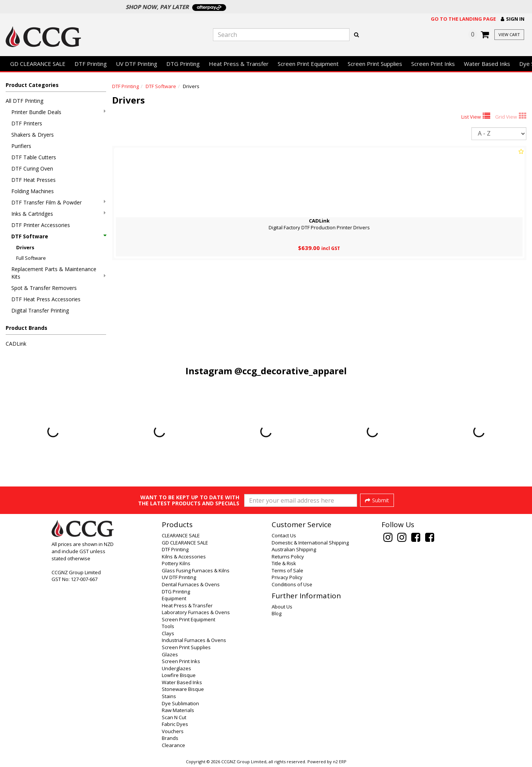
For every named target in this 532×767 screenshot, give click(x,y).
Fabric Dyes (175, 724)
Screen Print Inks (433, 64)
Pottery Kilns (176, 563)
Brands (170, 738)
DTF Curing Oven (32, 168)
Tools (168, 626)
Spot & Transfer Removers (44, 288)
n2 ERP (340, 762)
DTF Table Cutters (34, 157)
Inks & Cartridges (59, 214)
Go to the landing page (463, 19)
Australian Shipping (294, 549)
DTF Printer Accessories (41, 225)
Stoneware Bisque (183, 689)
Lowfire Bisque (179, 675)
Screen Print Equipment (308, 64)
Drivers (25, 247)
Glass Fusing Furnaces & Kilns (196, 570)
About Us (282, 607)
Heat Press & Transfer (239, 64)
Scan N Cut (174, 717)
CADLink (16, 344)
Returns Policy (288, 557)
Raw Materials (178, 710)
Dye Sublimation (180, 703)
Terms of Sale (287, 570)
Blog (277, 613)
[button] (513, 19)
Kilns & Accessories (184, 557)
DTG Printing (183, 64)
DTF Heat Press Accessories (46, 299)
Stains (169, 696)
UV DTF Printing (137, 64)
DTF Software (59, 236)
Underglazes (176, 668)
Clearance (173, 745)
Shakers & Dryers (33, 135)
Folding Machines (33, 191)
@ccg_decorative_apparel (291, 371)
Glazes (170, 654)
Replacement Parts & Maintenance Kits (59, 273)
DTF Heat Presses (33, 180)
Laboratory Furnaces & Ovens (196, 612)
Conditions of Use (292, 584)
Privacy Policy (287, 577)
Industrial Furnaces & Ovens (194, 640)
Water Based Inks (487, 64)
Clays (168, 633)
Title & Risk (284, 563)
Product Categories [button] (32, 85)
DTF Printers (27, 123)
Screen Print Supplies (375, 64)
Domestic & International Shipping (310, 543)
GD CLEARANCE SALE (38, 64)
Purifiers (21, 146)
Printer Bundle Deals (59, 112)
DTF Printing (91, 64)
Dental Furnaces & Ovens (191, 584)
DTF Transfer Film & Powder (59, 202)
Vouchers (173, 731)
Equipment (174, 598)
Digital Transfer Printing (40, 310)
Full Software (31, 258)
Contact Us (284, 535)
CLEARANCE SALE (181, 535)
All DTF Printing (24, 101)
